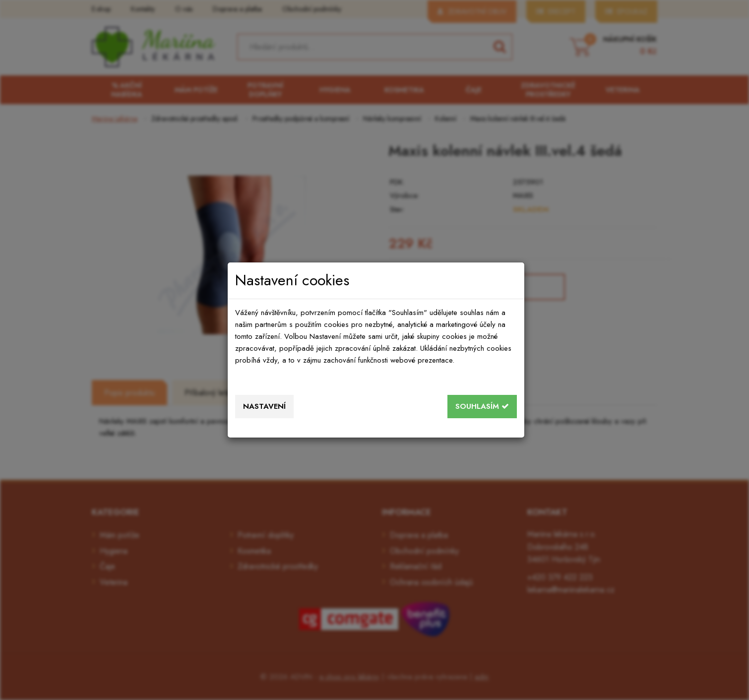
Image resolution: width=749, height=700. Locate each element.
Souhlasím (482, 406)
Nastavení (264, 406)
